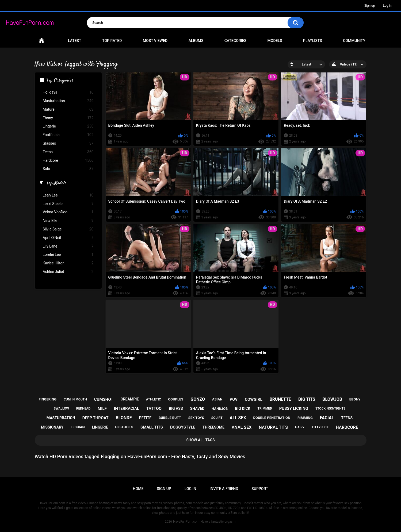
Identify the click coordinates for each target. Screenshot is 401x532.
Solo (68, 169)
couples (176, 399)
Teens (68, 152)
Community (354, 41)
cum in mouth (75, 399)
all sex (238, 418)
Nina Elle (68, 221)
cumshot (104, 399)
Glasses (68, 143)
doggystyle (183, 427)
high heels (124, 427)
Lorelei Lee (68, 255)
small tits (152, 427)
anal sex (242, 427)
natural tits (273, 427)
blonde (124, 418)
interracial (127, 408)
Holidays (68, 92)
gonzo (198, 399)
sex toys (196, 418)
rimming (305, 418)
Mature (68, 109)
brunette (280, 399)
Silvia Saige (68, 229)
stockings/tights (331, 408)
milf (102, 408)
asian (217, 399)
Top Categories (60, 81)
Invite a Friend (224, 489)
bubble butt (170, 418)
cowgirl (254, 399)
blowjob (332, 399)
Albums (196, 41)
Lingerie (68, 126)
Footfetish (68, 135)
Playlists (313, 41)
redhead (83, 408)
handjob (220, 409)
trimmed (265, 408)
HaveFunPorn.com (186, 522)
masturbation (61, 418)
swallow (61, 408)
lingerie (100, 427)
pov (234, 399)
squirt (217, 418)
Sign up (370, 6)
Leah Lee (68, 195)
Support (260, 489)
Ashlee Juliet (68, 272)
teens (347, 418)
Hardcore (68, 161)
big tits (307, 399)
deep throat (96, 418)
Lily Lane (68, 246)
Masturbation (68, 101)
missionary (52, 427)
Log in (387, 6)
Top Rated (112, 41)
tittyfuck (320, 427)
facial (327, 418)
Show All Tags (200, 440)
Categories (235, 41)
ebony (355, 399)
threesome (213, 427)
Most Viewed (155, 41)
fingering (48, 399)
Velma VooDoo (68, 212)
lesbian (78, 427)
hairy (300, 427)
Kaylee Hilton (68, 263)
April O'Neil (68, 238)
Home (41, 41)
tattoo (154, 408)
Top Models (56, 183)
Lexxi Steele (68, 204)
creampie (130, 399)
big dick (242, 408)
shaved (197, 408)
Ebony (68, 118)
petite (145, 418)
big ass (176, 408)
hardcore (347, 427)
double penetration (272, 418)
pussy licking (294, 408)
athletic (153, 399)
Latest (75, 41)
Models (275, 41)
